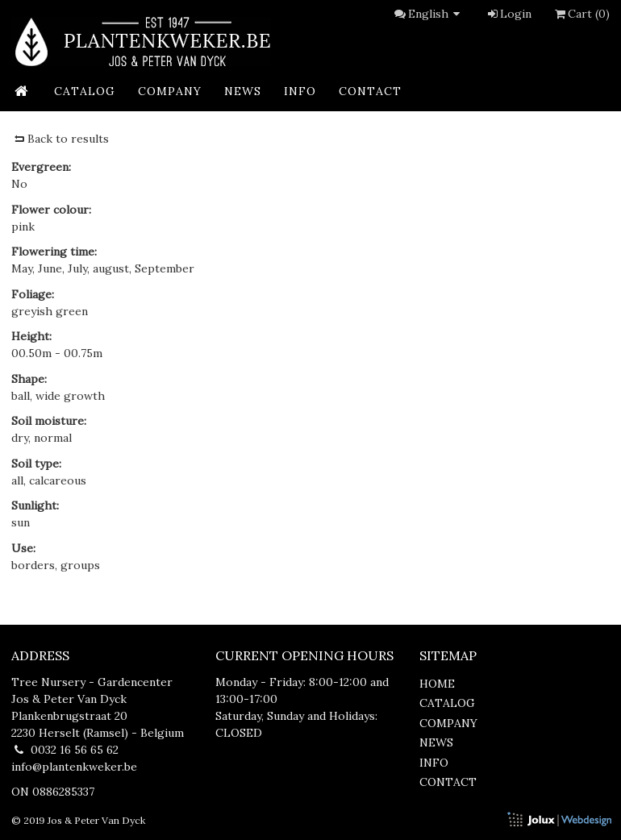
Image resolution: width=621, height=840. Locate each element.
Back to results (60, 139)
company (170, 91)
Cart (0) (581, 14)
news (243, 91)
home (437, 684)
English (436, 14)
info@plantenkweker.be (74, 767)
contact (370, 91)
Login (508, 14)
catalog (85, 91)
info (300, 91)
